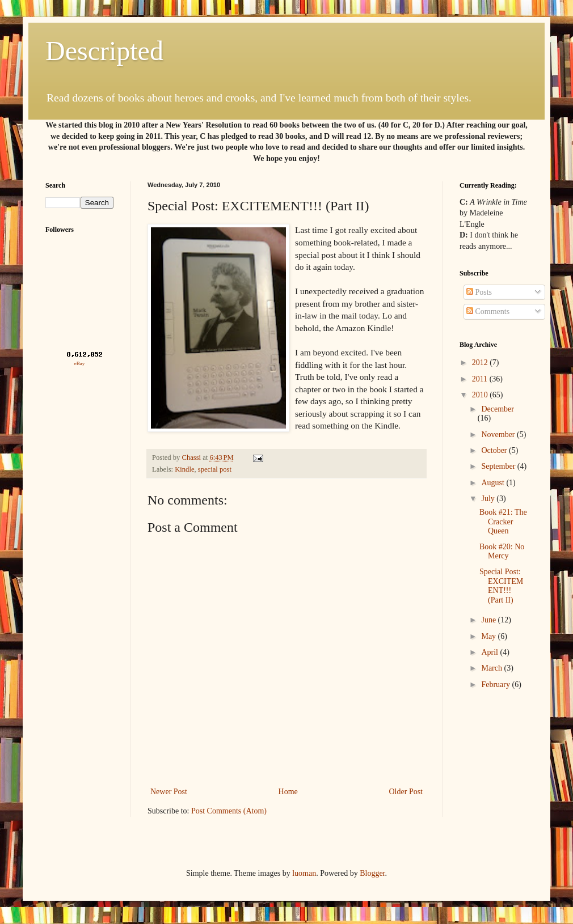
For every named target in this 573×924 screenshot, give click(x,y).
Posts (479, 292)
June (489, 620)
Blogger (372, 873)
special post (215, 469)
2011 (481, 379)
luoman (304, 873)
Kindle (184, 469)
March (492, 668)
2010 (481, 395)
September (499, 466)
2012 (481, 363)
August (494, 483)
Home (288, 792)
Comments (488, 311)
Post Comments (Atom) (229, 811)
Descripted (104, 51)
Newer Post (169, 792)
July (489, 499)
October (495, 450)
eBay (80, 363)
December (498, 409)
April (490, 652)
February (496, 684)
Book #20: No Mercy (502, 552)
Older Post (406, 792)
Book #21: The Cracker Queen (503, 522)
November (499, 435)
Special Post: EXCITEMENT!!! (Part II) (501, 586)
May (489, 636)
